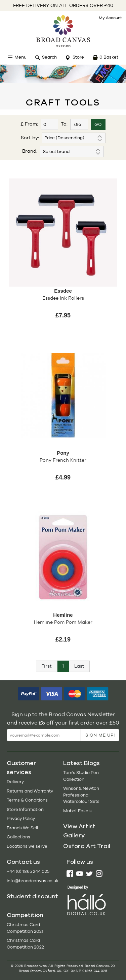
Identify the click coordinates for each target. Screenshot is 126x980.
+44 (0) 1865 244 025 (28, 871)
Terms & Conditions (27, 800)
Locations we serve (27, 846)
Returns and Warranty (30, 791)
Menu (20, 57)
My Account (110, 18)
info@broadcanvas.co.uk (33, 881)
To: (64, 124)
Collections (18, 837)
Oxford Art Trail (87, 846)
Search (49, 57)
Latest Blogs (81, 763)
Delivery (15, 782)
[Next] (79, 666)
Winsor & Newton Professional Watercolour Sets (81, 795)
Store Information (25, 809)
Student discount (32, 896)
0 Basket (109, 57)
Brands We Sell (22, 828)
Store (78, 57)
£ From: (29, 124)
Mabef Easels (77, 811)
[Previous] (47, 666)
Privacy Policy (21, 818)
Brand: (30, 151)
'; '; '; (72, 152)
